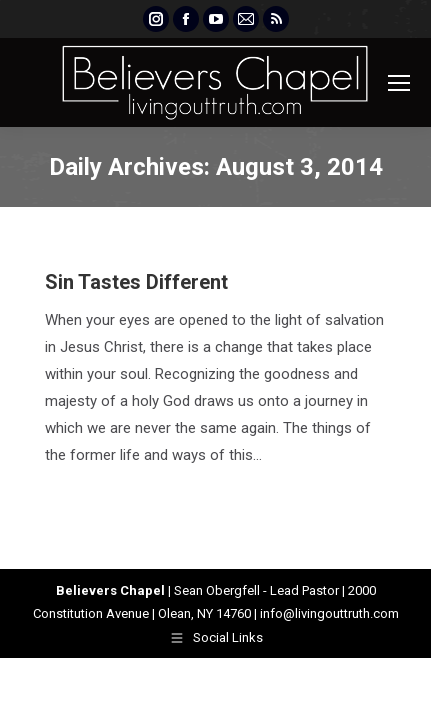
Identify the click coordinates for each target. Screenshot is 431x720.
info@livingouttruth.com (329, 613)
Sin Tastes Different (136, 282)
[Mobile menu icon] (399, 83)
